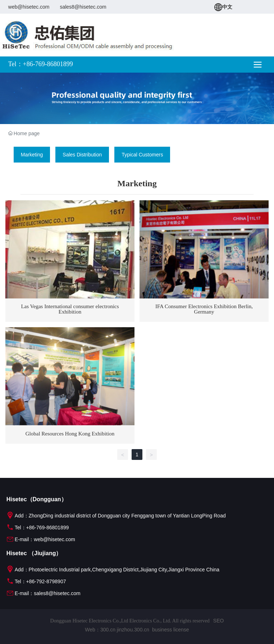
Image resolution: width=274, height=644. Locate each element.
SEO (219, 621)
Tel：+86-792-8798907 (36, 581)
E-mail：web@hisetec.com (41, 539)
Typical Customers (142, 155)
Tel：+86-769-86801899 (38, 527)
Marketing (32, 155)
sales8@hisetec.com (83, 7)
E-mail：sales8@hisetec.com (44, 593)
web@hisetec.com (29, 7)
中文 (223, 7)
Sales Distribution (82, 155)
